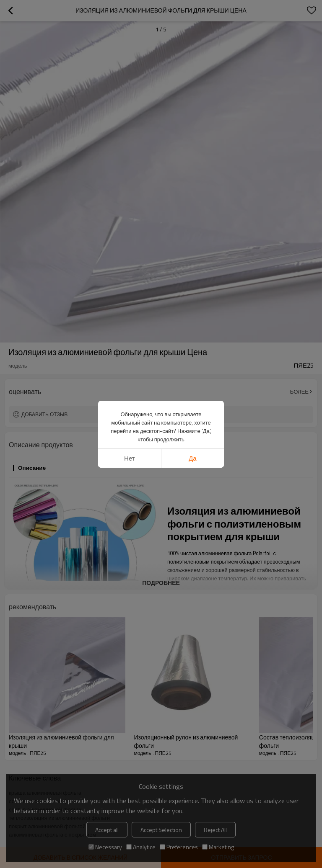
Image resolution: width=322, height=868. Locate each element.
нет (130, 458)
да (193, 458)
